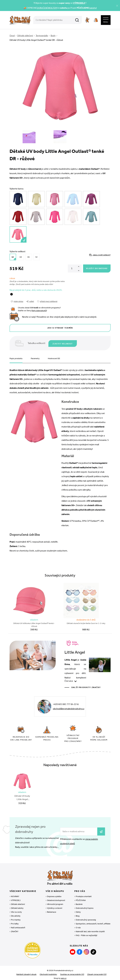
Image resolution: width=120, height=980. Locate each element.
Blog (78, 913)
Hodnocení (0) (54, 357)
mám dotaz (17, 300)
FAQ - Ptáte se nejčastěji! (86, 932)
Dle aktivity (16, 913)
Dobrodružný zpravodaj (86, 917)
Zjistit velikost (64, 342)
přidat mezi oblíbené (47, 300)
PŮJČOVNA (81, 897)
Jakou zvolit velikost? (100, 254)
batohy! (93, 8)
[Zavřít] (117, 6)
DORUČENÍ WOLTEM (47, 8)
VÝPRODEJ (16, 897)
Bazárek (79, 901)
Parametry (35, 357)
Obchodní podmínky (48, 971)
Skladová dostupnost (56, 897)
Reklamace (52, 909)
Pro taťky (15, 921)
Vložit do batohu (97, 267)
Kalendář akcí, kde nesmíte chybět (90, 928)
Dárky (78, 909)
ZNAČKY (15, 928)
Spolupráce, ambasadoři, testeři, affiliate (93, 921)
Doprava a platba (54, 893)
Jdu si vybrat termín (60, 327)
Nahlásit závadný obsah (26, 971)
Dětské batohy (17, 905)
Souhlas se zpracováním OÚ (72, 971)
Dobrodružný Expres (85, 905)
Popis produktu (16, 357)
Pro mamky (16, 917)
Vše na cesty (16, 909)
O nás (78, 925)
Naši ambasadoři (18, 925)
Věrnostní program (55, 901)
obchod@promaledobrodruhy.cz (69, 707)
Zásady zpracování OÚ (97, 971)
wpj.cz (64, 975)
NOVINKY (15, 893)
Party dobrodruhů (39, 309)
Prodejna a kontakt (84, 893)
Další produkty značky (86, 686)
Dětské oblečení (18, 901)
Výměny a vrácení (55, 905)
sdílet (30, 300)
